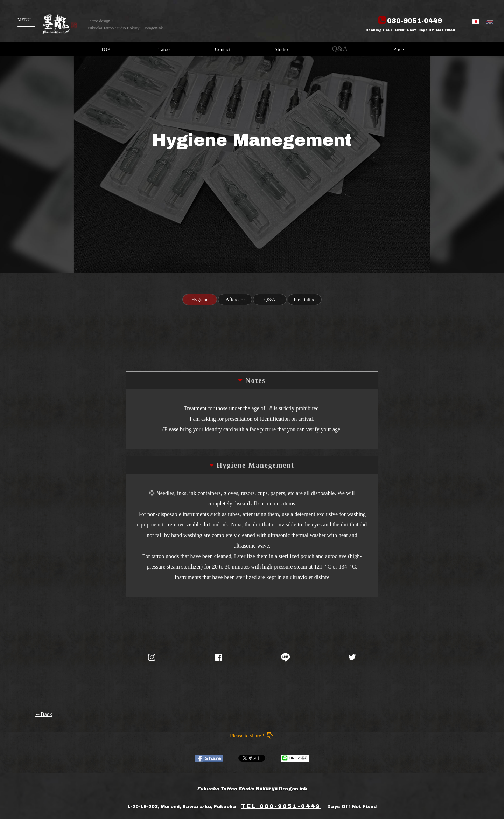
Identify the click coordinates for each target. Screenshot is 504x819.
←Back (44, 714)
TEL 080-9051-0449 (281, 806)
